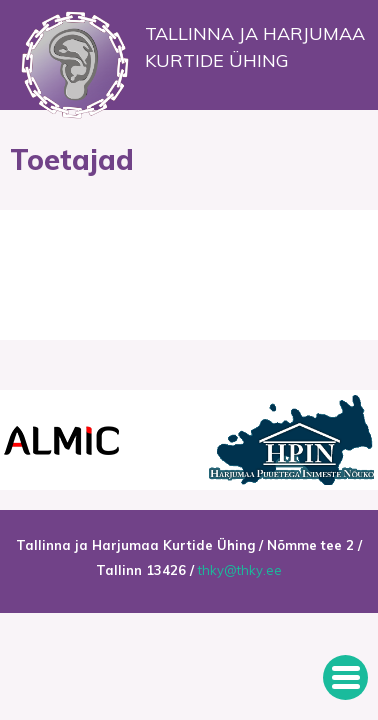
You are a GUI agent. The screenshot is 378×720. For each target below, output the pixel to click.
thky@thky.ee (240, 570)
